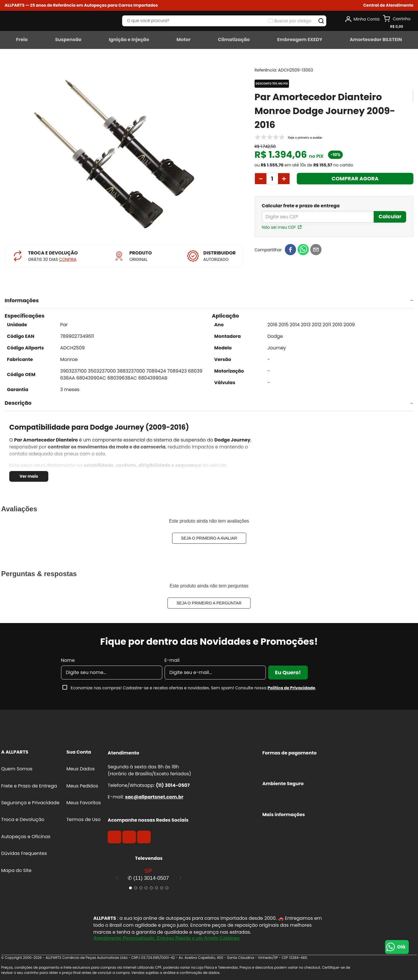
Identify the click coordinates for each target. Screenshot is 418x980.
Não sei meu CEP (279, 227)
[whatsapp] (303, 250)
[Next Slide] (181, 878)
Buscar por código (293, 21)
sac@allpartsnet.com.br (154, 797)
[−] (260, 179)
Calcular (390, 216)
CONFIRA (68, 259)
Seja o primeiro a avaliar (209, 538)
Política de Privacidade (291, 688)
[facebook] (290, 250)
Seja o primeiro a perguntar (209, 603)
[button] (388, 5)
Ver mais (29, 476)
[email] (316, 250)
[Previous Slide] (117, 878)
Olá (401, 947)
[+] (284, 179)
